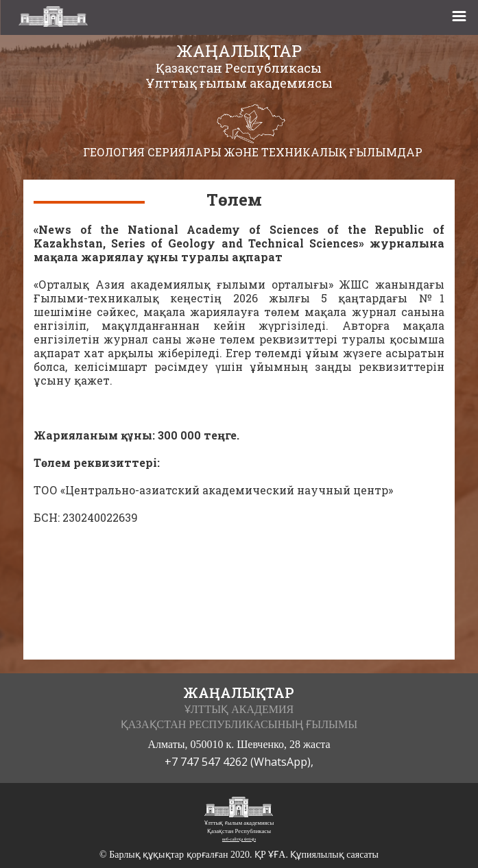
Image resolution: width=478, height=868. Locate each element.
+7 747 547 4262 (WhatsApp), (239, 762)
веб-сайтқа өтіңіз (239, 839)
